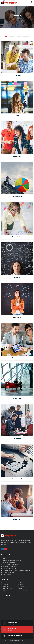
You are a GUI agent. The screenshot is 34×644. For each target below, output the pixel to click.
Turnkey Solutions (7, 575)
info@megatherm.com (14, 622)
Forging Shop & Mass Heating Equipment (12, 560)
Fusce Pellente (17, 156)
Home (14, 18)
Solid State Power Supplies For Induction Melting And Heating (17, 570)
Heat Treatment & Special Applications (11, 564)
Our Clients (5, 585)
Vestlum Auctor (17, 358)
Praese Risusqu (17, 197)
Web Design (26, 35)
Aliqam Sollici (17, 519)
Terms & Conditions (23, 591)
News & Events (6, 587)
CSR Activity (21, 587)
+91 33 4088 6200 (12, 629)
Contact (4, 591)
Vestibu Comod (17, 479)
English (6, 1)
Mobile (19, 35)
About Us (21, 583)
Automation (5, 558)
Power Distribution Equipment (9, 568)
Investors (21, 585)
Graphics (12, 35)
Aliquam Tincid (17, 398)
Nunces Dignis (17, 318)
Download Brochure (7, 589)
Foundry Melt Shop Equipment (10, 562)
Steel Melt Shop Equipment (9, 573)
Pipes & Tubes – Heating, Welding (10, 566)
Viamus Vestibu (17, 237)
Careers (20, 589)
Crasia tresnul (17, 76)
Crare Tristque (17, 277)
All (6, 35)
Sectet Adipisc (17, 116)
